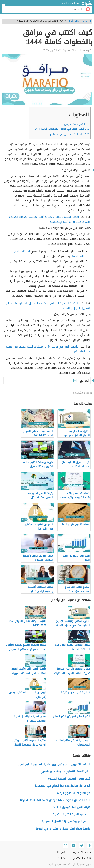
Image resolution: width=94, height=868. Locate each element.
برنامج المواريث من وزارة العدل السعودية (66, 822)
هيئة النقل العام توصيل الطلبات (71, 807)
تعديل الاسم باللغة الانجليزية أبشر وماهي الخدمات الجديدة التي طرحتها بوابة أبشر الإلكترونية (50, 219)
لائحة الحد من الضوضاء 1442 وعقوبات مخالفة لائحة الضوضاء (54, 800)
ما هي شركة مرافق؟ (76, 124)
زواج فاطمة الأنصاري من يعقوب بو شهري (65, 771)
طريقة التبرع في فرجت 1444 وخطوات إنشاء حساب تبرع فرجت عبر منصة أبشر (48, 349)
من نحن (62, 858)
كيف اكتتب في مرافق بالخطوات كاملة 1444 (62, 129)
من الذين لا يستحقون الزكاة (74, 793)
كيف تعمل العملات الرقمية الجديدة (69, 779)
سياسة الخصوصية (82, 852)
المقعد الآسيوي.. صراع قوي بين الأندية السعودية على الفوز (54, 764)
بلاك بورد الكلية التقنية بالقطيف (71, 814)
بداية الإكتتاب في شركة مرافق (69, 134)
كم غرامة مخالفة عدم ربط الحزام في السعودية (62, 786)
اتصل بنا (61, 852)
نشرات (87, 4)
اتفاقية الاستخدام (82, 858)
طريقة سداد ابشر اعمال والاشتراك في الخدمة (63, 829)
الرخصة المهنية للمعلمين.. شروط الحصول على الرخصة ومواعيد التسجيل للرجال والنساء (47, 306)
